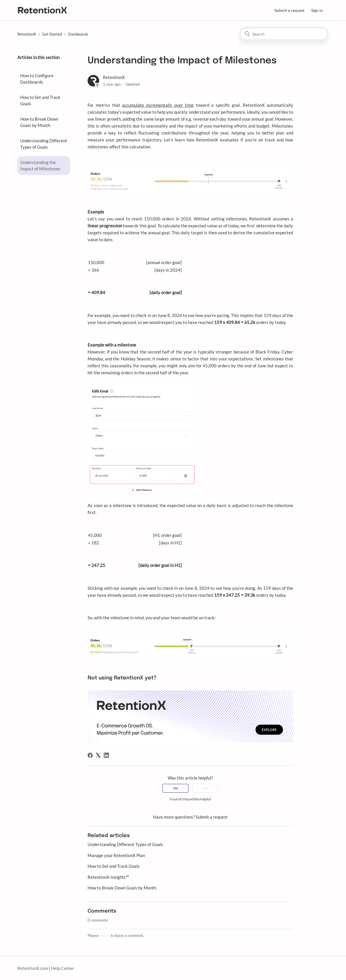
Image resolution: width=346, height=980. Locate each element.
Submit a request (289, 10)
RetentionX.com (33, 968)
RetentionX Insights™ (108, 877)
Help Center (63, 968)
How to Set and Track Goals (40, 101)
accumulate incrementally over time (158, 105)
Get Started (52, 34)
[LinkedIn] (106, 755)
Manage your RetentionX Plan (116, 855)
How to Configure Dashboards (37, 79)
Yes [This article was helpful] (175, 788)
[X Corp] (98, 755)
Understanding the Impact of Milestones (40, 166)
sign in (105, 935)
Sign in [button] (317, 10)
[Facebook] (90, 755)
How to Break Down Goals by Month (39, 122)
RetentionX (27, 34)
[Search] (284, 34)
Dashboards (78, 34)
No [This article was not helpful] (205, 788)
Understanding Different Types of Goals (44, 144)
